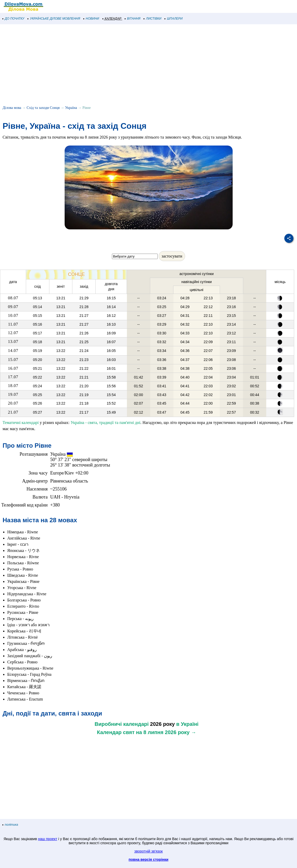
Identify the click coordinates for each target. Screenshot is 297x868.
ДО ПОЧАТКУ (13, 19)
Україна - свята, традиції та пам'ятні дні (105, 423)
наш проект (48, 839)
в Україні (187, 724)
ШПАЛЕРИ (174, 19)
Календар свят (116, 732)
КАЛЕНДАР (112, 19)
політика (10, 825)
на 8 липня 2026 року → (166, 732)
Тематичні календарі (21, 423)
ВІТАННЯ (133, 19)
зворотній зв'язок (149, 851)
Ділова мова (12, 108)
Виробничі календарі (122, 724)
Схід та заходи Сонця (43, 108)
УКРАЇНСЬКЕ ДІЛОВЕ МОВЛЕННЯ (54, 19)
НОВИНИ (91, 19)
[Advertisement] (148, 66)
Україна (71, 108)
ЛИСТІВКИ (153, 19)
